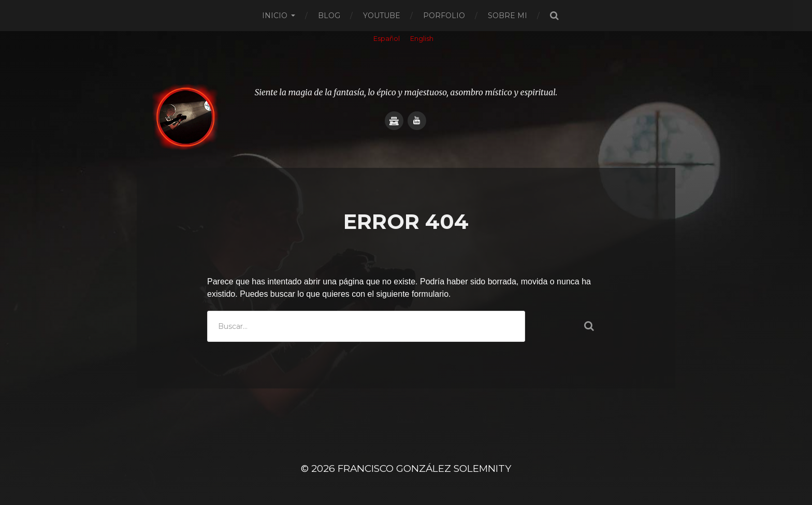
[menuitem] (387, 39)
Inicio (275, 16)
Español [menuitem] (387, 39)
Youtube (382, 16)
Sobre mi (508, 16)
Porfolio (444, 16)
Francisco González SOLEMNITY (424, 468)
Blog (329, 16)
